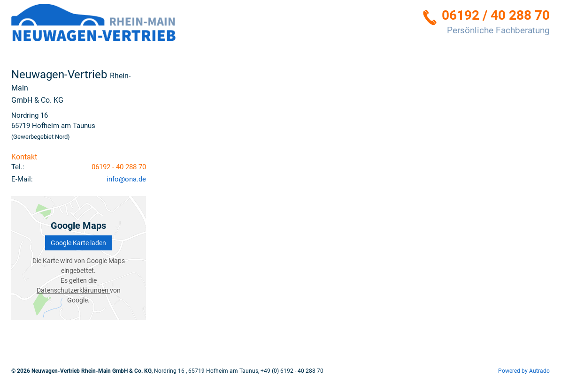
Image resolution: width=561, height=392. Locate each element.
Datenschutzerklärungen (73, 290)
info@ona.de (126, 179)
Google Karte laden (78, 243)
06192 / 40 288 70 (496, 15)
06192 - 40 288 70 (119, 167)
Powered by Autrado (524, 371)
